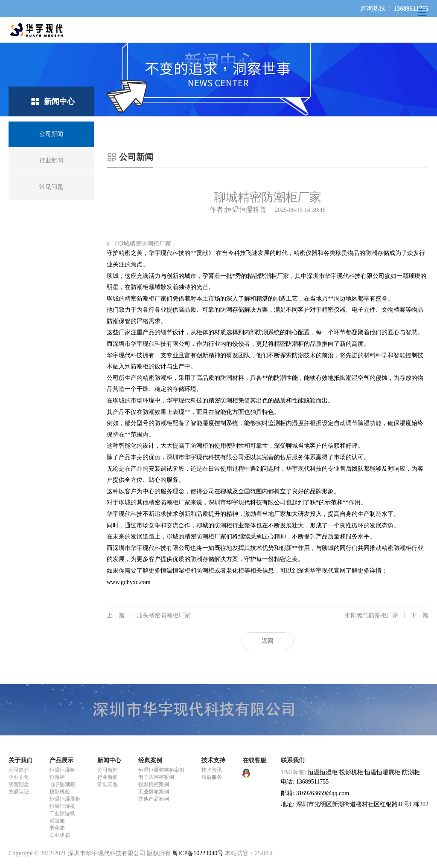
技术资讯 (212, 770)
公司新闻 (108, 770)
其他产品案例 (154, 799)
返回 (268, 641)
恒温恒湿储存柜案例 (161, 770)
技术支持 (213, 760)
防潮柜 (411, 772)
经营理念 (19, 784)
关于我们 (20, 760)
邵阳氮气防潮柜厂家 (387, 616)
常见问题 (108, 784)
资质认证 (19, 792)
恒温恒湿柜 (62, 770)
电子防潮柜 (62, 784)
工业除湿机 (62, 813)
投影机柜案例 (154, 784)
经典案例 (150, 760)
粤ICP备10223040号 (198, 853)
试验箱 (57, 821)
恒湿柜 (57, 777)
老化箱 (57, 828)
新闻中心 (109, 760)
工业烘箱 (60, 835)
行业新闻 (108, 777)
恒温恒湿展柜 (65, 799)
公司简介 (19, 770)
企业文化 (19, 777)
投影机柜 (60, 792)
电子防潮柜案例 (156, 777)
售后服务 (212, 777)
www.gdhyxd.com (129, 582)
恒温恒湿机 (62, 806)
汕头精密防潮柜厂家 (149, 616)
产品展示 (61, 760)
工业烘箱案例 (154, 792)
